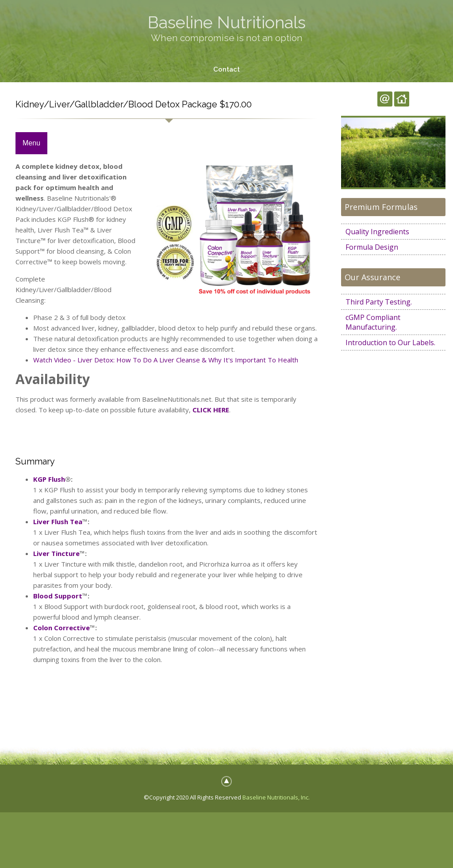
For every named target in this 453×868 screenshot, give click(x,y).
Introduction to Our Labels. (390, 343)
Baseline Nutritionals (227, 22)
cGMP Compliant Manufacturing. (373, 322)
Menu (31, 143)
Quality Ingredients (377, 232)
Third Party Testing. (379, 302)
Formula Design (372, 247)
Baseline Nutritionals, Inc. (276, 797)
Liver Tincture (56, 553)
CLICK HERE (211, 410)
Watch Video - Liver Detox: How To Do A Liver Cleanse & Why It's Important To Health (166, 360)
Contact (226, 69)
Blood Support (58, 596)
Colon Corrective (61, 628)
